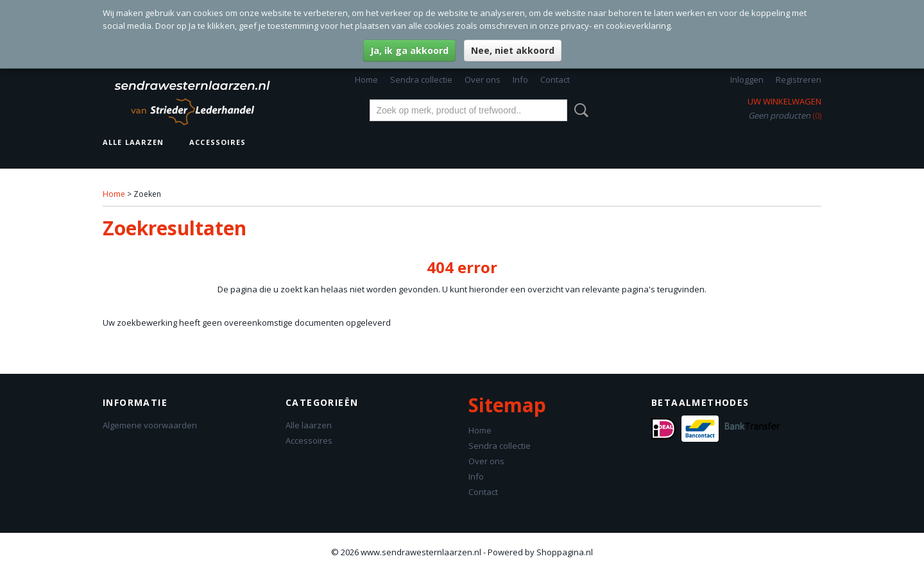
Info (520, 80)
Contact (555, 80)
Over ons (483, 80)
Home (366, 80)
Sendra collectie (421, 80)
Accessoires (218, 142)
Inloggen (747, 80)
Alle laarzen (133, 142)
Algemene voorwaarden (150, 425)
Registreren (799, 80)
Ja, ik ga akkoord (409, 50)
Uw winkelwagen (784, 101)
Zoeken (579, 110)
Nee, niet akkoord (513, 50)
